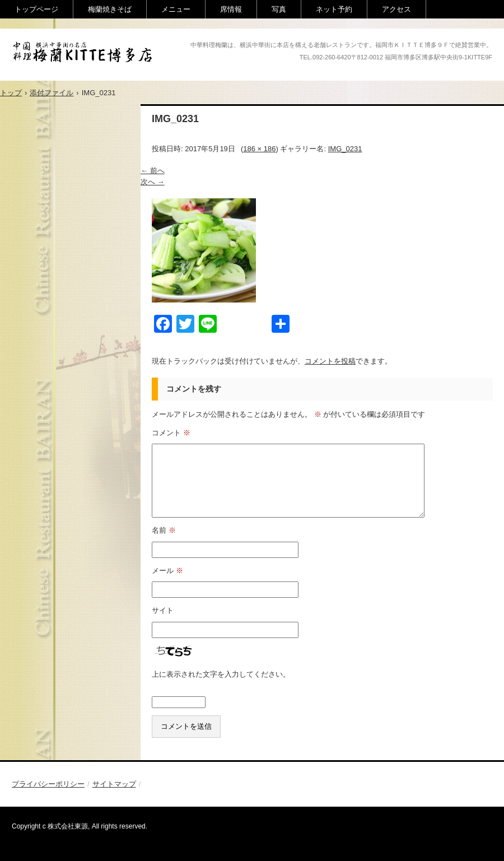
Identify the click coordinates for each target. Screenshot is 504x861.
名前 (164, 530)
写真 (279, 9)
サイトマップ (114, 784)
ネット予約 (334, 9)
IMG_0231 (345, 149)
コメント (171, 433)
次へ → (153, 182)
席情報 (231, 9)
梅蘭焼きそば (110, 9)
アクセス (396, 9)
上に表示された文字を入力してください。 (221, 674)
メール (167, 571)
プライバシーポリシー (48, 784)
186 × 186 (259, 149)
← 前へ (153, 171)
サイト (163, 610)
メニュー (176, 9)
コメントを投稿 (330, 361)
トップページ (36, 9)
